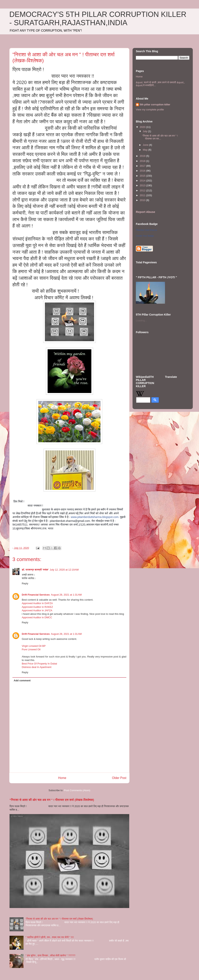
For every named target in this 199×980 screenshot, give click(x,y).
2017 (143, 166)
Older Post (119, 778)
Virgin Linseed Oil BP (34, 646)
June (146, 145)
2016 (143, 171)
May (146, 150)
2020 (143, 127)
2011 (143, 195)
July (145, 131)
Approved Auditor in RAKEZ (37, 607)
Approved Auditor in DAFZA (37, 603)
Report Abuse (145, 212)
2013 (143, 185)
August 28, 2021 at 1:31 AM (66, 595)
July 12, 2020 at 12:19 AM (64, 570)
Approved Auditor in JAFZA (37, 610)
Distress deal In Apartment (37, 667)
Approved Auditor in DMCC (37, 617)
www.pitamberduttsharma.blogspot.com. (95, 517)
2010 (143, 200)
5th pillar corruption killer (155, 105)
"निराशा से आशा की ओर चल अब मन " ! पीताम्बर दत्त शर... (160, 137)
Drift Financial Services (36, 595)
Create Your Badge (145, 236)
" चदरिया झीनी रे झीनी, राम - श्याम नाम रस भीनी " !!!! (50, 937)
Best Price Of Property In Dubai (39, 664)
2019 (143, 156)
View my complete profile (150, 110)
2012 (143, 190)
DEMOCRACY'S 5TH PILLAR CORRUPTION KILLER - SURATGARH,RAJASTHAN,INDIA (98, 19)
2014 (143, 181)
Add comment (22, 680)
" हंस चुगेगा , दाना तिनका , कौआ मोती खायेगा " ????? (50, 955)
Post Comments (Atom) (77, 790)
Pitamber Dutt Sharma (146, 230)
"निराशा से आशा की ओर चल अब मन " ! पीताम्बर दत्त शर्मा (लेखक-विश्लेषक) (52, 800)
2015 (143, 176)
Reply (25, 583)
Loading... (141, 320)
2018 (143, 161)
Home (62, 778)
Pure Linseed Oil (31, 649)
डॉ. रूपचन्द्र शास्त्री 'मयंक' (35, 570)
